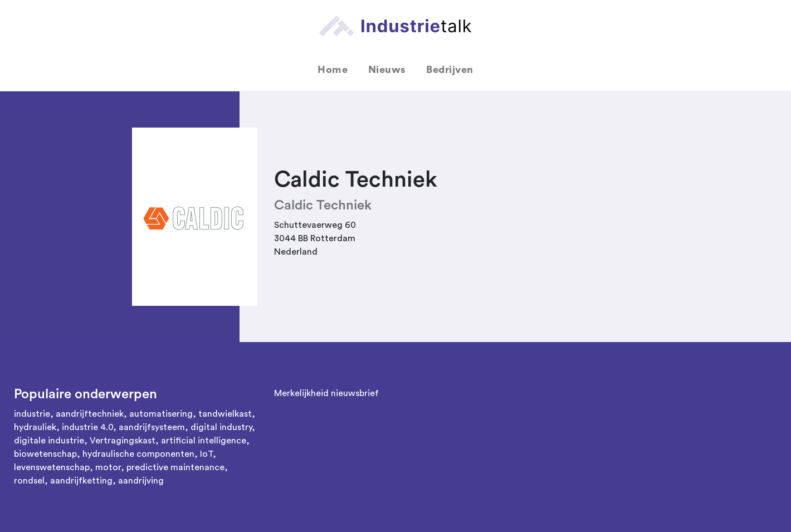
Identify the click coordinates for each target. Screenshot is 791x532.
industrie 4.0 (87, 427)
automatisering (161, 414)
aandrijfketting (81, 481)
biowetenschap (45, 454)
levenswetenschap (52, 467)
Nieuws (387, 70)
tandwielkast (225, 414)
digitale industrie (49, 441)
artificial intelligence (204, 441)
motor (108, 467)
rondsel (29, 481)
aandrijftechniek (90, 414)
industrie (32, 414)
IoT (206, 454)
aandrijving (141, 481)
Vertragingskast (123, 441)
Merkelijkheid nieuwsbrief (326, 393)
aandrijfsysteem (152, 427)
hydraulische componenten (138, 454)
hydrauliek (35, 427)
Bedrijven (450, 70)
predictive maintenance (175, 467)
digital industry (221, 427)
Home (333, 70)
